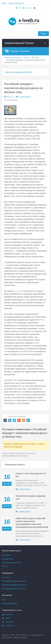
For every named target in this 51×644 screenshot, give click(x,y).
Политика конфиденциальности (14, 585)
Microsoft (10, 97)
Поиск (44, 34)
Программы (6, 555)
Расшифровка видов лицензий (14, 589)
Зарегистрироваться (16, 3)
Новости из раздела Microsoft (19, 72)
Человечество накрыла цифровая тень (31, 497)
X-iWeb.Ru (24, 635)
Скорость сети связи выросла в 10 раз (31, 475)
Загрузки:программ (17, 51)
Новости (5, 566)
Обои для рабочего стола (12, 563)
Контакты (6, 577)
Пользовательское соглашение (14, 581)
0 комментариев (24, 97)
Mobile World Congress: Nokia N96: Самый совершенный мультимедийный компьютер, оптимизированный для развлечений (32, 523)
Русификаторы (8, 559)
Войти (4, 3)
